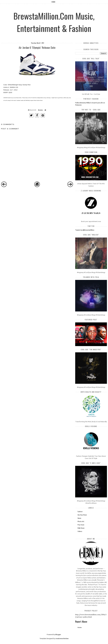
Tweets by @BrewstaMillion (85, 230)
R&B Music (81, 528)
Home (53, 2)
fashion (41, 110)
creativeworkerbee (62, 638)
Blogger (58, 634)
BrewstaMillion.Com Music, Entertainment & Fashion (54, 22)
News (79, 518)
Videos (80, 531)
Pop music (81, 525)
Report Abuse (81, 621)
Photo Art (81, 521)
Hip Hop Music (82, 515)
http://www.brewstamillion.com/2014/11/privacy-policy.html (91, 616)
